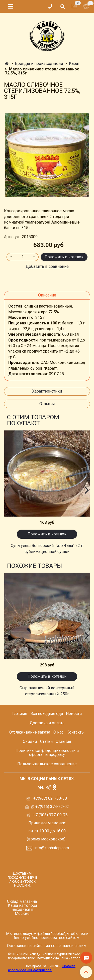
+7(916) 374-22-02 (52, 807)
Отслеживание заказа (30, 732)
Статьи (46, 741)
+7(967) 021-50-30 (51, 798)
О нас (58, 732)
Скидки (30, 741)
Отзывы (47, 404)
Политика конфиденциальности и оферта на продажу (47, 753)
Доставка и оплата (47, 723)
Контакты (76, 732)
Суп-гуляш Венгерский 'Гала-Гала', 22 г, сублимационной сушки (47, 549)
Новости (74, 714)
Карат (74, 63)
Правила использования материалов (42, 968)
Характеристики (47, 391)
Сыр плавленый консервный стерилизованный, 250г (47, 691)
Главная (20, 714)
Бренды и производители (39, 63)
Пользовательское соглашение (47, 764)
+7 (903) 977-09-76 (50, 815)
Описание (47, 295)
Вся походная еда (47, 714)
